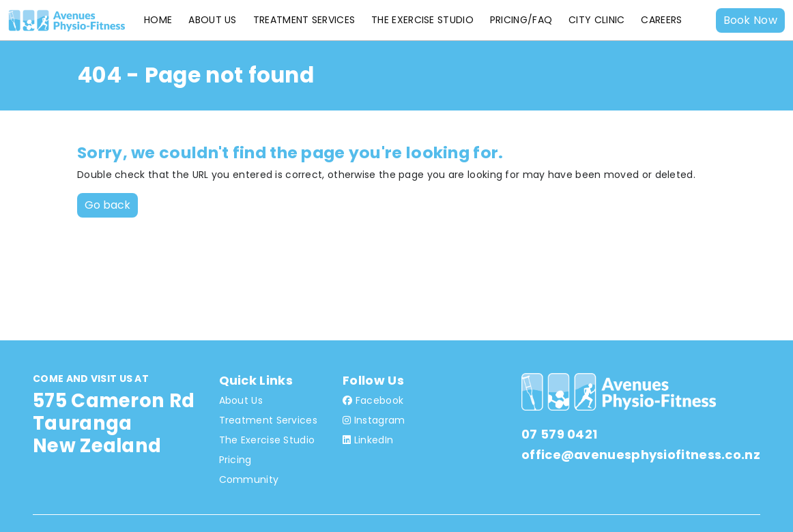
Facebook (373, 400)
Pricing (235, 460)
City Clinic (596, 20)
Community (249, 479)
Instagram (374, 420)
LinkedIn (368, 440)
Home (158, 20)
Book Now (750, 20)
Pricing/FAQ (521, 20)
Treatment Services (304, 20)
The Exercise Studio (422, 20)
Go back (107, 205)
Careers (661, 20)
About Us (212, 20)
